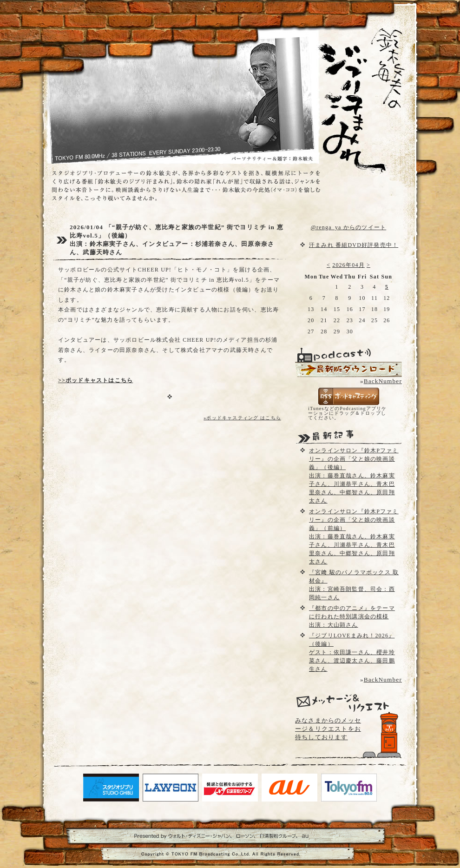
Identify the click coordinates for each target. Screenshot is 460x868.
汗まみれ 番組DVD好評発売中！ (354, 245)
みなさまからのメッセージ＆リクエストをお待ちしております (328, 729)
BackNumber (383, 381)
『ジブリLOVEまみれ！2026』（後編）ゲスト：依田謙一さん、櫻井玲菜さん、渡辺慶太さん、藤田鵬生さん (352, 652)
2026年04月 (348, 265)
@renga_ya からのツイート (348, 227)
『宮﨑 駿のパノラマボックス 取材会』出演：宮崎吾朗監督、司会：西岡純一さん (354, 585)
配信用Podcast (348, 369)
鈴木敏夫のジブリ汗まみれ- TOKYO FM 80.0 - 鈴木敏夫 (353, 84)
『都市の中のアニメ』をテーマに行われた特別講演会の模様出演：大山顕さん (352, 616)
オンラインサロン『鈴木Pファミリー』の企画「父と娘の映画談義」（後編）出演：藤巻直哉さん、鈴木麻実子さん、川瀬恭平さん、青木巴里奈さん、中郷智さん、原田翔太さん (354, 476)
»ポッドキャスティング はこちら (242, 418)
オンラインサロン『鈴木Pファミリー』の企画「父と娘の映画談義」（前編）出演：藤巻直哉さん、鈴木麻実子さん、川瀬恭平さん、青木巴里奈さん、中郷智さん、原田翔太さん (354, 537)
